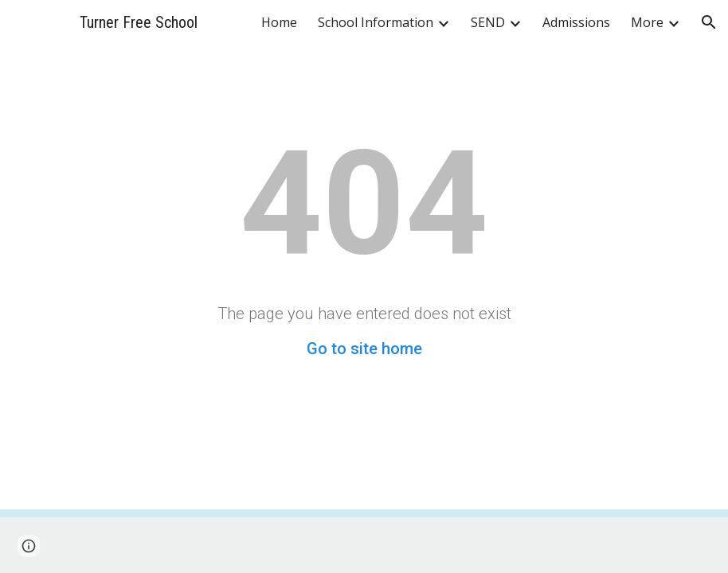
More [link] (647, 22)
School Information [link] (376, 22)
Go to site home (364, 349)
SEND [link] (488, 22)
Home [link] (279, 22)
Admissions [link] (576, 22)
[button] (709, 22)
